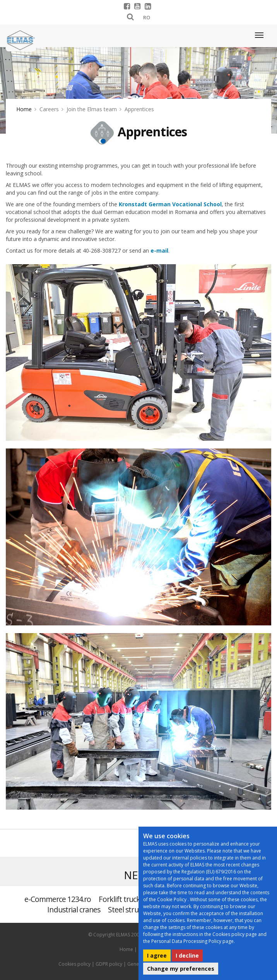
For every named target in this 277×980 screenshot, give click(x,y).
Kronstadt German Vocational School (170, 204)
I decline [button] (187, 955)
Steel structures (133, 910)
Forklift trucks (121, 899)
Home (24, 109)
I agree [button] (157, 955)
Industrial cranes (74, 910)
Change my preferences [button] (181, 969)
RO (147, 17)
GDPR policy (109, 964)
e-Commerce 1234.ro (58, 899)
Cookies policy (74, 964)
